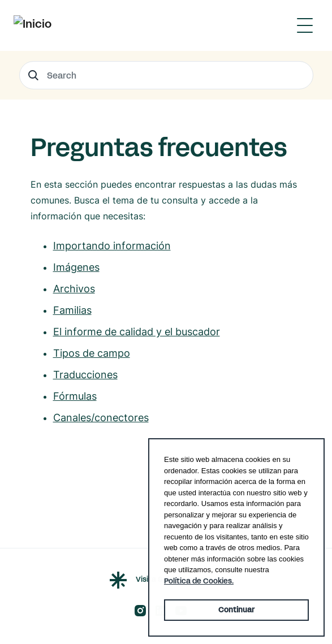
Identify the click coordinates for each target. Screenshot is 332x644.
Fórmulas (75, 396)
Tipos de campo (92, 353)
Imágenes (76, 267)
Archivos (74, 289)
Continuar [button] (236, 610)
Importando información (112, 246)
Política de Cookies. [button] (199, 581)
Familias (72, 310)
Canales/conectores (101, 418)
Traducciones (85, 375)
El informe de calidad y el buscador (137, 332)
